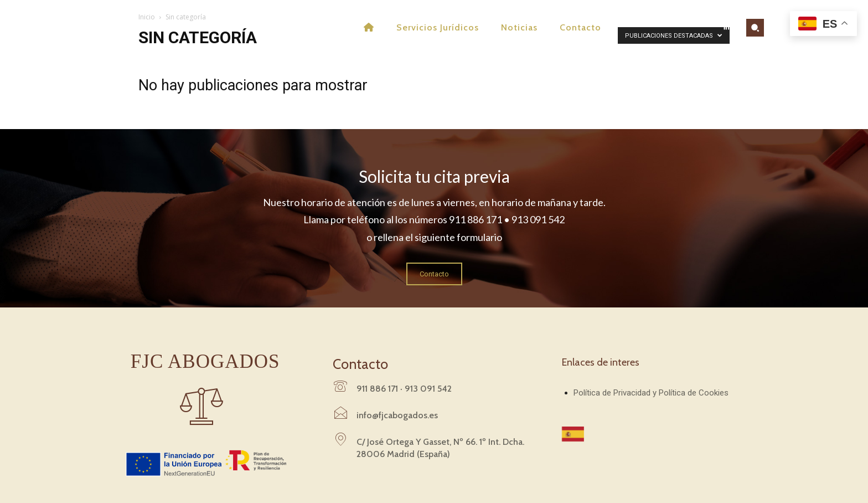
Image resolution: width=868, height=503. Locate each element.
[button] (755, 28)
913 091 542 (428, 389)
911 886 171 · (381, 389)
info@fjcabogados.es (397, 415)
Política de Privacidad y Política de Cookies (651, 393)
